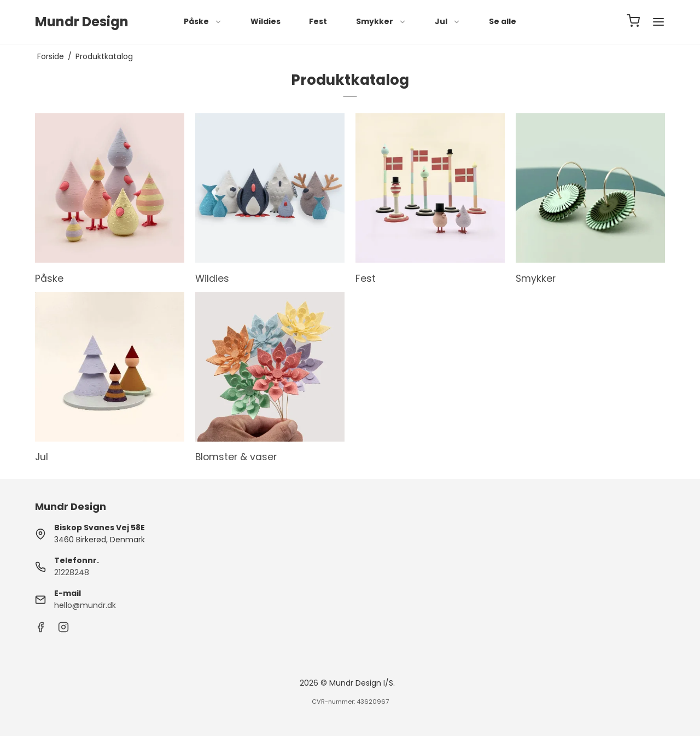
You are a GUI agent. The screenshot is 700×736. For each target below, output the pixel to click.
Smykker (381, 21)
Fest (318, 21)
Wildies (266, 21)
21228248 (72, 572)
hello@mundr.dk (85, 605)
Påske (203, 21)
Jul (448, 21)
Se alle (503, 21)
